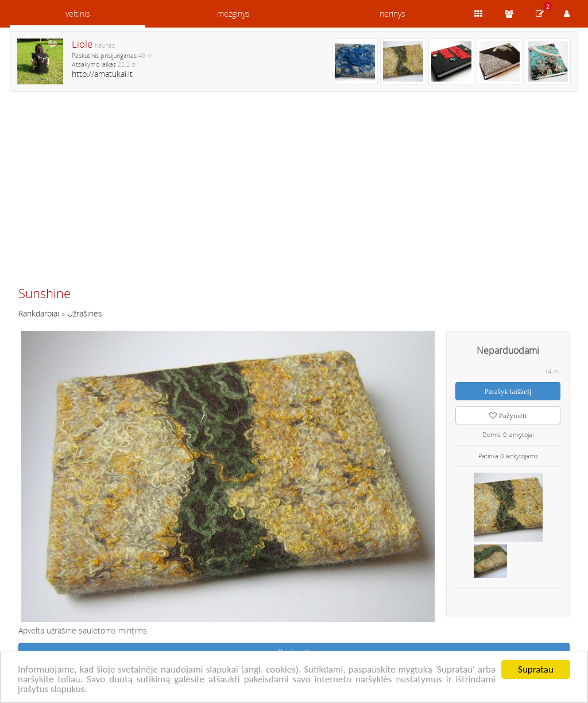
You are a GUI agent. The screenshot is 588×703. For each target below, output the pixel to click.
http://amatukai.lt (102, 74)
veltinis (78, 13)
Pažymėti (508, 416)
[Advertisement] (294, 194)
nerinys (392, 13)
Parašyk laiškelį (508, 391)
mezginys (233, 13)
